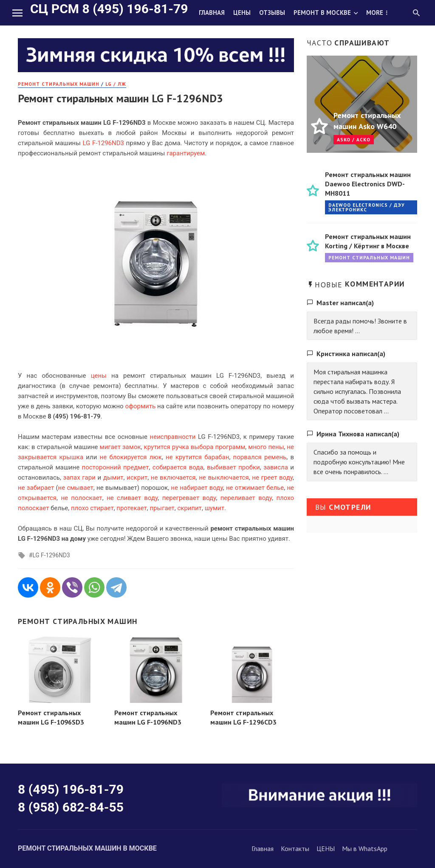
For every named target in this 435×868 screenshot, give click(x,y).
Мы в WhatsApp (365, 848)
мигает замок (120, 447)
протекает (131, 508)
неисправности (173, 437)
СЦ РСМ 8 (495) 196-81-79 (109, 9)
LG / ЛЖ (116, 84)
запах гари (79, 478)
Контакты (295, 848)
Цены (242, 13)
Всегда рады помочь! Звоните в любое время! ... (360, 326)
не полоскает (81, 498)
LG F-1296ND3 (51, 555)
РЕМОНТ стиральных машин (59, 84)
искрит (137, 478)
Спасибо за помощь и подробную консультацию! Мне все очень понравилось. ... (359, 462)
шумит (215, 508)
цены (99, 376)
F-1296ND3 (108, 143)
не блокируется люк (131, 457)
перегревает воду (189, 498)
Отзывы (272, 13)
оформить (141, 406)
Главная (212, 13)
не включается (173, 478)
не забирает (36, 488)
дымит (113, 478)
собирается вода (178, 467)
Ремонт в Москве (322, 13)
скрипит (189, 508)
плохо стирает (92, 508)
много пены (266, 447)
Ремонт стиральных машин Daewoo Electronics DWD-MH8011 (368, 184)
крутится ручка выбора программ (195, 447)
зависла (276, 467)
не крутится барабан (197, 457)
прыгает (162, 508)
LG (86, 143)
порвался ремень (260, 457)
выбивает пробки (233, 467)
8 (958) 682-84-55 (71, 807)
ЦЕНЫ (326, 848)
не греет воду (272, 478)
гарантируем (186, 153)
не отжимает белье (255, 488)
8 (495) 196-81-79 (71, 789)
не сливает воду (132, 498)
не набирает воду (197, 488)
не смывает (76, 488)
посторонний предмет (116, 467)
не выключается (224, 478)
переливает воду (246, 498)
